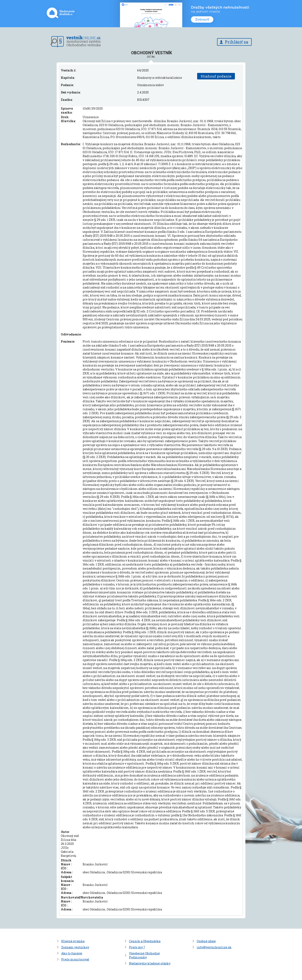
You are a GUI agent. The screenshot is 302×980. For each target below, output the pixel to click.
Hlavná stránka (73, 941)
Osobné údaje (206, 941)
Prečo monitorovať (75, 959)
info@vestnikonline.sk (214, 947)
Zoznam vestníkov (75, 947)
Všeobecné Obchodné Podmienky (144, 955)
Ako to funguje (72, 953)
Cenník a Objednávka (145, 941)
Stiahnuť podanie (216, 76)
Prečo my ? (137, 947)
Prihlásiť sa (236, 42)
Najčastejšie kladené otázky (150, 963)
